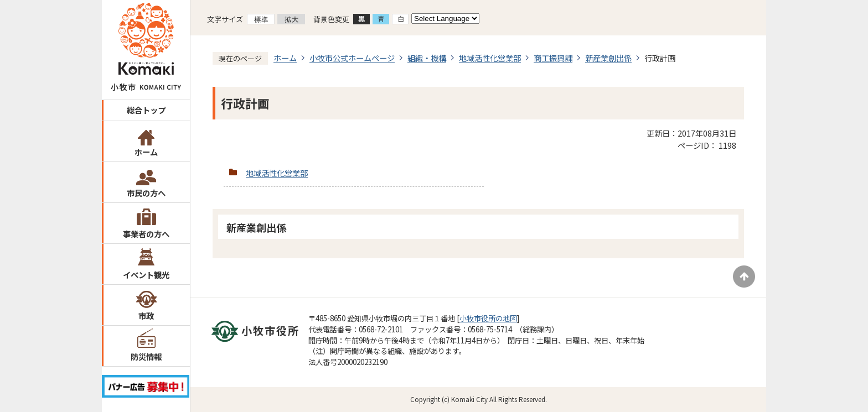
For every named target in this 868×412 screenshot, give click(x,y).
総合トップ (146, 110)
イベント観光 (146, 275)
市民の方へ (146, 193)
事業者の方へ (146, 234)
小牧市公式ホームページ (352, 58)
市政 (146, 315)
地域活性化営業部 (490, 58)
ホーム (146, 152)
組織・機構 (427, 58)
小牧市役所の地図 (488, 318)
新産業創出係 (608, 58)
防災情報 (146, 356)
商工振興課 (553, 58)
